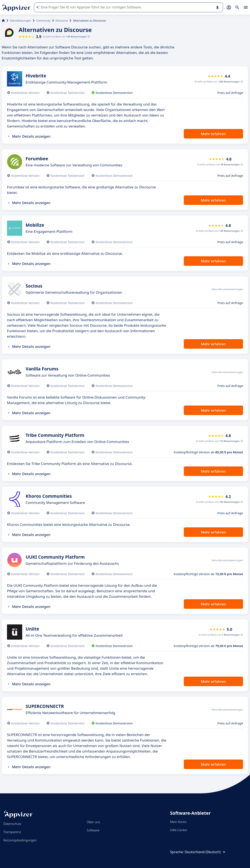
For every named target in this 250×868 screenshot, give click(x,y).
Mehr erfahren (213, 134)
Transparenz (12, 832)
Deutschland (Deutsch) (206, 852)
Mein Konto (178, 822)
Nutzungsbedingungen (20, 840)
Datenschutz (12, 824)
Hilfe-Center (179, 830)
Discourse (62, 21)
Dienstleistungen (21, 21)
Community (43, 21)
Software (93, 830)
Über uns (93, 822)
